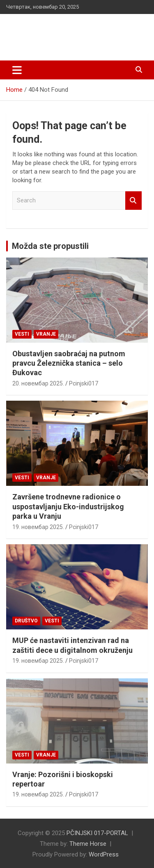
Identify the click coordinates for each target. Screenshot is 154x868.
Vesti (22, 334)
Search (133, 201)
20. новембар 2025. (38, 383)
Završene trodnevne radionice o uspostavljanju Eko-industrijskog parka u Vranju (68, 506)
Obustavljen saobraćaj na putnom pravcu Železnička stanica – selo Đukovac (69, 363)
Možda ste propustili (50, 246)
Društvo (26, 621)
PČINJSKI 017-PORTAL (70, 29)
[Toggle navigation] (17, 70)
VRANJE (46, 334)
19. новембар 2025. (38, 527)
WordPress (104, 854)
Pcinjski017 (84, 383)
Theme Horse (88, 844)
